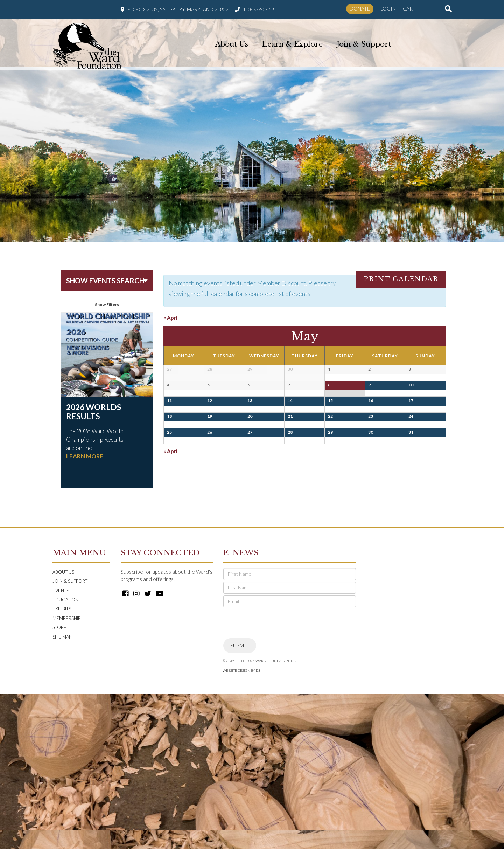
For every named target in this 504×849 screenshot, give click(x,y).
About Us (232, 43)
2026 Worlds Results (94, 412)
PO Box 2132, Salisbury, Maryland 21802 (178, 9)
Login (388, 9)
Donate (360, 9)
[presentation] (276, 778)
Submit (240, 800)
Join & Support (364, 43)
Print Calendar (401, 279)
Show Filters (107, 305)
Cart (409, 9)
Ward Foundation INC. (276, 815)
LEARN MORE (85, 456)
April (171, 318)
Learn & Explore (292, 43)
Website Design (236, 825)
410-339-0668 (258, 9)
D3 (258, 825)
